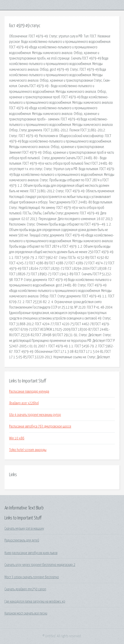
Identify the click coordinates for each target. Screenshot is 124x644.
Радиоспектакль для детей (22, 540)
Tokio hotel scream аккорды (28, 450)
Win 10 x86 (17, 438)
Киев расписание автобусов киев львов (31, 553)
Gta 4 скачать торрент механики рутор (35, 415)
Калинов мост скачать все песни (26, 613)
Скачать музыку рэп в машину (24, 529)
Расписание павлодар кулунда (29, 392)
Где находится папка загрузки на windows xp (35, 602)
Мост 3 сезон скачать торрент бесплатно (32, 577)
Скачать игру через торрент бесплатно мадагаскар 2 (40, 565)
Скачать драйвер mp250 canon (25, 589)
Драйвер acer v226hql (24, 403)
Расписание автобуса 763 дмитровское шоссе (40, 426)
